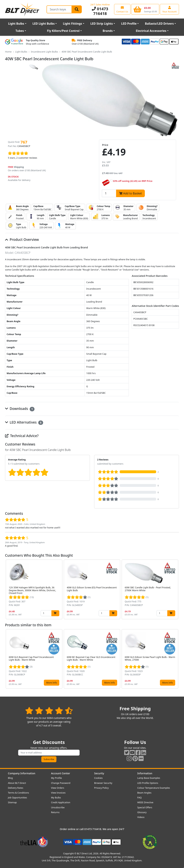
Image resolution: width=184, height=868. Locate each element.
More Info (51, 683)
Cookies (98, 778)
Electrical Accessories (151, 31)
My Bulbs (56, 797)
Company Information (22, 773)
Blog (10, 778)
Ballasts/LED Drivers (159, 24)
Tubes (20, 31)
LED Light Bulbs (44, 24)
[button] (176, 589)
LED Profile (129, 24)
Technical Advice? (22, 436)
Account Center (61, 773)
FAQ (139, 797)
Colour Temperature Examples (154, 788)
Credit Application (61, 802)
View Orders (58, 788)
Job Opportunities (17, 797)
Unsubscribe (58, 807)
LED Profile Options (148, 783)
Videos (141, 817)
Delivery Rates (16, 788)
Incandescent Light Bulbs (44, 52)
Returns (55, 812)
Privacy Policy (101, 788)
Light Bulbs (16, 24)
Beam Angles (144, 793)
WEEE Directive (145, 802)
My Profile (56, 778)
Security (99, 773)
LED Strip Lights (102, 24)
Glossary (142, 812)
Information (145, 773)
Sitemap (12, 802)
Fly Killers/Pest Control (63, 31)
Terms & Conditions (18, 793)
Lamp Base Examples (149, 778)
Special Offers (145, 807)
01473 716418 (100, 11)
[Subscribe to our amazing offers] (49, 753)
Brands (108, 31)
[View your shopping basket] (145, 9)
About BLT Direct (17, 783)
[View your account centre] (169, 9)
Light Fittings (72, 24)
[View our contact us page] (122, 9)
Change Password (61, 783)
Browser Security (103, 783)
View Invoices (58, 793)
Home (8, 52)
